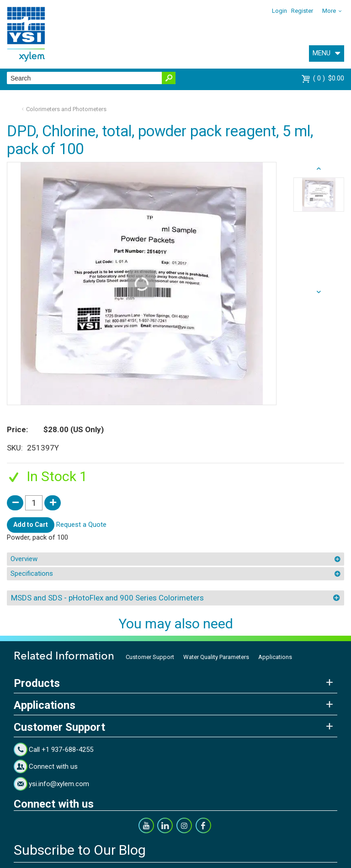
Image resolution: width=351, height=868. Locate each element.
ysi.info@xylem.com (59, 784)
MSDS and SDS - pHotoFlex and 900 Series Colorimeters (107, 598)
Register (302, 11)
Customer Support (150, 657)
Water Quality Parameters (216, 657)
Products (37, 683)
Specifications (32, 573)
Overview (24, 559)
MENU (322, 53)
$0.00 (329, 78)
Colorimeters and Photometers (66, 109)
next (319, 169)
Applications (275, 657)
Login (279, 11)
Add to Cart (31, 525)
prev (319, 292)
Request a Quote (81, 525)
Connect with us (53, 766)
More (329, 11)
